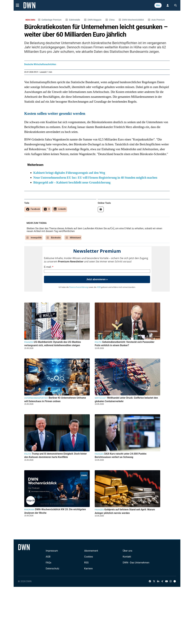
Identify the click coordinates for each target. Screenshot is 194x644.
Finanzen (29, 342)
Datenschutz (52, 569)
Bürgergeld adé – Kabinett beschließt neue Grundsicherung (72, 182)
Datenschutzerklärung (79, 287)
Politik (98, 342)
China (112, 20)
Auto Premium (158, 20)
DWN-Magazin (94, 20)
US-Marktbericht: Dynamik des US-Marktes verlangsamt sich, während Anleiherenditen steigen (53, 344)
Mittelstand (75, 238)
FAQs (48, 563)
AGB (99, 287)
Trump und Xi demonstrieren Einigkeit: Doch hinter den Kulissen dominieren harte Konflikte (55, 455)
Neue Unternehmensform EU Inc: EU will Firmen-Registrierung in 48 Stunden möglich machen (95, 178)
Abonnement (91, 551)
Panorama (29, 510)
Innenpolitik (36, 238)
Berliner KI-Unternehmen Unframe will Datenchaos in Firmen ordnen (55, 399)
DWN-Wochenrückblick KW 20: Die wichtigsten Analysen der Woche (55, 511)
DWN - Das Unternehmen (136, 563)
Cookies (89, 557)
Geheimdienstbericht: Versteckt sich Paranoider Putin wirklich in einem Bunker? (125, 344)
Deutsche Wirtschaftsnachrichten (40, 64)
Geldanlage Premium (52, 20)
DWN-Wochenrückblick (133, 20)
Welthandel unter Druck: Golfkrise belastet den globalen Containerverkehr (126, 399)
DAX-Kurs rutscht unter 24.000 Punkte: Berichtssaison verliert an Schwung (121, 455)
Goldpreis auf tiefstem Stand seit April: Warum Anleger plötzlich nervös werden (125, 511)
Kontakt (127, 557)
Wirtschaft (101, 398)
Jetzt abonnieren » (97, 279)
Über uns (128, 551)
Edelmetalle (74, 20)
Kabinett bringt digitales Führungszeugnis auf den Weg (69, 173)
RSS (86, 563)
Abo (158, 5)
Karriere (89, 569)
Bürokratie (56, 238)
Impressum (52, 551)
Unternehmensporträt (36, 398)
